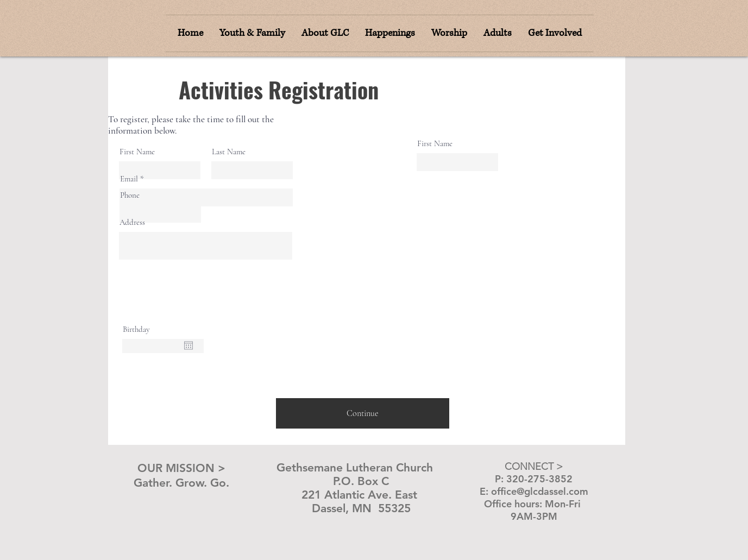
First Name (137, 152)
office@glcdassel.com (540, 491)
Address (132, 222)
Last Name (229, 152)
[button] (449, 33)
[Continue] (363, 413)
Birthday (136, 329)
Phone (130, 195)
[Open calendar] (188, 345)
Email (129, 179)
